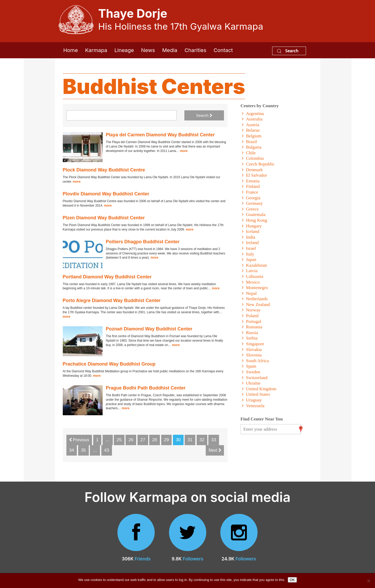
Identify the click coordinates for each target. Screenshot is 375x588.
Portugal (254, 321)
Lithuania (255, 276)
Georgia (253, 198)
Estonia (253, 181)
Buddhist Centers (154, 86)
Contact (223, 50)
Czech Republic (260, 164)
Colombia (255, 158)
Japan (251, 260)
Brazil (252, 142)
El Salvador (257, 175)
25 (119, 440)
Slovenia (254, 355)
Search (288, 51)
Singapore (255, 344)
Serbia (252, 338)
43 (107, 450)
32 (202, 440)
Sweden (253, 372)
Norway (253, 310)
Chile (251, 153)
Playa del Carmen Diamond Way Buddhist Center (160, 135)
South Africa (258, 361)
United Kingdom (261, 389)
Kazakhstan (257, 265)
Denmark (254, 170)
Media (170, 50)
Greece (252, 209)
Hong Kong (257, 220)
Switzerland (257, 378)
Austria (253, 125)
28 (155, 440)
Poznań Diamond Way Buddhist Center (149, 329)
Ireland (252, 243)
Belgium (254, 136)
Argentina (255, 114)
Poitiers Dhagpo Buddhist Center (143, 242)
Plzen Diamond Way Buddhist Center (104, 218)
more (184, 151)
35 (83, 450)
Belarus (253, 130)
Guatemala (256, 215)
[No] (368, 581)
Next (215, 450)
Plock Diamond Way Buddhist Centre (104, 170)
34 (72, 450)
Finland (253, 186)
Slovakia (254, 350)
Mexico (253, 282)
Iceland (253, 231)
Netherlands (257, 299)
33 (214, 440)
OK (292, 580)
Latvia (252, 271)
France (252, 192)
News (148, 50)
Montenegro (257, 288)
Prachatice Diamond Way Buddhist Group (109, 364)
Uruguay (254, 400)
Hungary (254, 226)
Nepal (251, 293)
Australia (254, 119)
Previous (79, 440)
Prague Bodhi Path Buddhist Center (146, 388)
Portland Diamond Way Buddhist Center (107, 277)
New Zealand (258, 305)
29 (167, 440)
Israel (251, 248)
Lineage (124, 50)
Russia (252, 333)
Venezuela (255, 406)
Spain (251, 366)
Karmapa (96, 50)
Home (71, 50)
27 (143, 440)
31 (190, 440)
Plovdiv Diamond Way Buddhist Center (106, 194)
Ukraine (253, 383)
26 (131, 440)
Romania (254, 327)
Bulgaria (254, 147)
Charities (195, 50)
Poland (252, 316)
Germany (254, 203)
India (251, 237)
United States (258, 394)
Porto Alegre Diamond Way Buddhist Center (112, 301)
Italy (250, 254)
